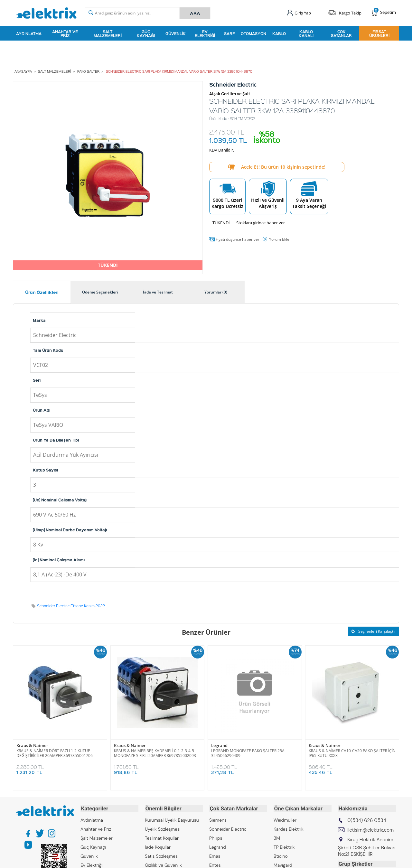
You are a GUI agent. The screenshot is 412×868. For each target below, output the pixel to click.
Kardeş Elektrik (289, 828)
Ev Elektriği (205, 33)
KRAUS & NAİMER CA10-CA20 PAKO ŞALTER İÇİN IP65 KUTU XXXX (352, 753)
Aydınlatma (29, 33)
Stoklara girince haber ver (261, 222)
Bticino (281, 855)
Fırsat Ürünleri (379, 33)
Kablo (279, 33)
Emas (215, 855)
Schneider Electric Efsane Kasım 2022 (71, 606)
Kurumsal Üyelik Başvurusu (172, 819)
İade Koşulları (158, 846)
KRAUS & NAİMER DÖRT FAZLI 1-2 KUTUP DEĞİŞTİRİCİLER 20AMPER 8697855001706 (55, 753)
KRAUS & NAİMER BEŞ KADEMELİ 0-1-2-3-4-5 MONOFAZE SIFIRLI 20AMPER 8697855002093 (155, 753)
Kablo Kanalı (306, 33)
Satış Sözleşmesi (162, 855)
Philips (216, 837)
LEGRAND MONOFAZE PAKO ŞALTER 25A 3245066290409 (248, 753)
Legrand (219, 745)
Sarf (229, 33)
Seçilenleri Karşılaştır (374, 631)
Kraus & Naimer (32, 745)
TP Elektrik (284, 846)
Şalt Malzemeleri (108, 33)
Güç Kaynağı (146, 33)
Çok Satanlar (341, 33)
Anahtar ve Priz (65, 33)
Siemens (218, 819)
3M (277, 837)
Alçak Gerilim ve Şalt (230, 93)
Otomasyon (253, 33)
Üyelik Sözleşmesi (163, 828)
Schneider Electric (228, 828)
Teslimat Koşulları (162, 837)
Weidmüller (285, 819)
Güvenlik (176, 33)
